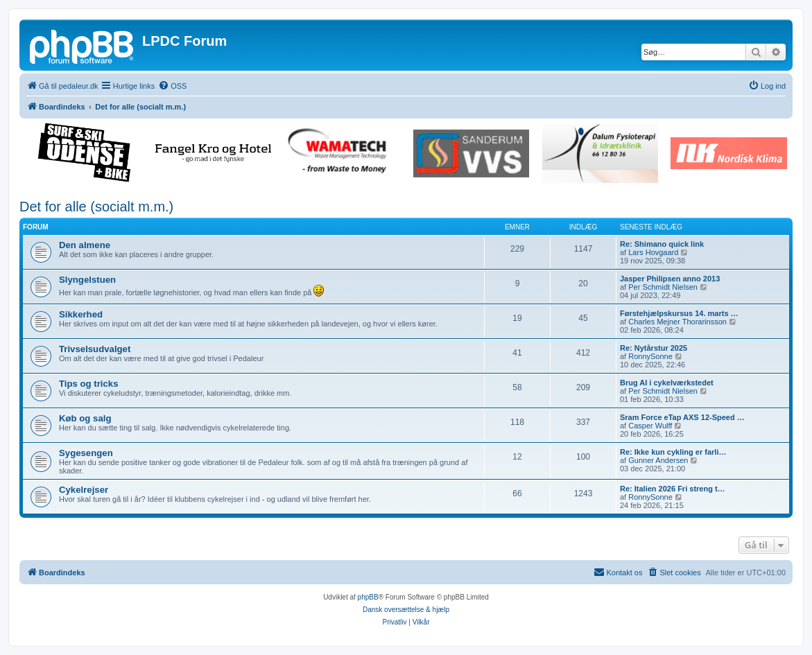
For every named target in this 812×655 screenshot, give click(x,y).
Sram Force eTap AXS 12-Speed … (682, 417)
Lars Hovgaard (653, 252)
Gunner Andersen (658, 460)
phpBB (368, 597)
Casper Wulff (650, 426)
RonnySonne (650, 356)
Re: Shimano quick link (662, 244)
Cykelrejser (84, 490)
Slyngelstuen (87, 280)
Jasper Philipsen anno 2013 (670, 279)
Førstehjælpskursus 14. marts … (679, 313)
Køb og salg (85, 418)
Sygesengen (86, 453)
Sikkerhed (81, 314)
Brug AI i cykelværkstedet (667, 383)
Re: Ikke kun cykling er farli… (673, 452)
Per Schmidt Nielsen (663, 287)
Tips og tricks (89, 384)
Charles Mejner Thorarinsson (677, 322)
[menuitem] (172, 86)
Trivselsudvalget (95, 349)
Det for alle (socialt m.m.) (96, 207)
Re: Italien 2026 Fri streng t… (673, 489)
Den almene (85, 245)
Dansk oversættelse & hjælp (406, 610)
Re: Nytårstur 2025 (654, 348)
